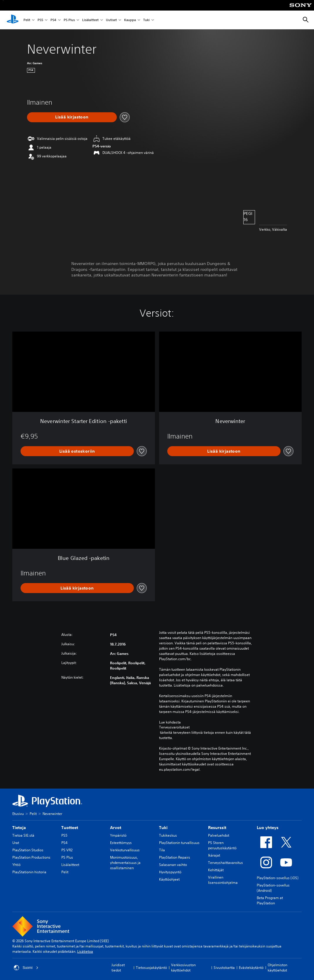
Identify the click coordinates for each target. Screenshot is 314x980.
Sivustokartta (224, 968)
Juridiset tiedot (118, 968)
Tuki (146, 20)
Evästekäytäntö (251, 968)
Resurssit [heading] (217, 828)
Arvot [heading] (116, 828)
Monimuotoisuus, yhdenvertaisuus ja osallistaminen (125, 863)
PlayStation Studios (28, 850)
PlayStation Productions (31, 857)
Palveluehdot (219, 835)
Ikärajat (214, 855)
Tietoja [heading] (19, 828)
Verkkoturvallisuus (125, 850)
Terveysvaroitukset (174, 727)
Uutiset (111, 20)
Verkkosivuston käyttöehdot (183, 968)
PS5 (40, 20)
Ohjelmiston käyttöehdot (277, 968)
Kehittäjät (216, 870)
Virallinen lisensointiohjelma (223, 880)
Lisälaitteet (90, 20)
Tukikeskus (168, 835)
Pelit (27, 20)
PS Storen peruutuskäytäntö (222, 845)
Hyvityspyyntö (170, 872)
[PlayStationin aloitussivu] (13, 20)
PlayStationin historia (29, 872)
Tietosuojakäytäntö (151, 968)
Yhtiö (16, 865)
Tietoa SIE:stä (23, 835)
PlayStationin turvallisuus (179, 843)
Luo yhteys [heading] (268, 828)
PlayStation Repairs (175, 857)
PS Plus (69, 20)
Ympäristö (118, 835)
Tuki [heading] (163, 828)
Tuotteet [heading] (70, 828)
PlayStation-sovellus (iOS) (278, 878)
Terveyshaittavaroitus (226, 863)
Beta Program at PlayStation (270, 900)
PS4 (53, 20)
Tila (162, 850)
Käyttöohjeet (169, 879)
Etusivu (18, 814)
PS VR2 (67, 850)
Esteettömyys (121, 843)
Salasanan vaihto (173, 865)
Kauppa (130, 20)
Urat (16, 843)
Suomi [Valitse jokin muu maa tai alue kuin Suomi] (26, 968)
